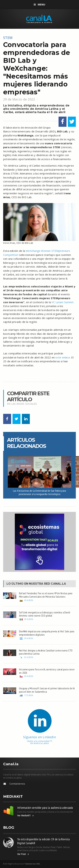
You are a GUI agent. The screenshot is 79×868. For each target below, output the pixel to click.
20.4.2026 (28, 676)
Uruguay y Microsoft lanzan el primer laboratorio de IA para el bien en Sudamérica (47, 690)
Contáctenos (17, 784)
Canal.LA (58, 584)
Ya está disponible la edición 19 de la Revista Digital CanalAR (43, 841)
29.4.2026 (28, 600)
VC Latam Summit (62, 302)
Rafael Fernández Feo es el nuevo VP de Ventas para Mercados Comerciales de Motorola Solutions (46, 595)
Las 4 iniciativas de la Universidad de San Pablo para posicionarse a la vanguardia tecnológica (39, 492)
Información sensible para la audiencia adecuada (45, 808)
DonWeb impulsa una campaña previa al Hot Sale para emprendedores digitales (47, 633)
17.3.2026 (28, 695)
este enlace (63, 357)
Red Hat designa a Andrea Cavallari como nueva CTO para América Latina (46, 652)
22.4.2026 (28, 657)
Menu (39, 4)
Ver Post (23, 854)
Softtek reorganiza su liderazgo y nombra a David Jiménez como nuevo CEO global (45, 614)
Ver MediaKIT (25, 816)
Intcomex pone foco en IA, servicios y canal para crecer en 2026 (47, 671)
